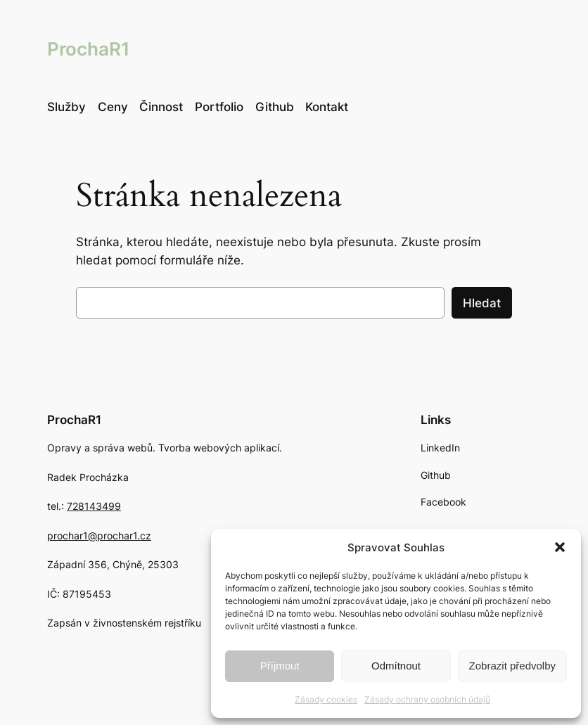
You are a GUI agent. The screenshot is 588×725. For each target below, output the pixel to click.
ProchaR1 (89, 49)
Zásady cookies (326, 699)
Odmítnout (396, 666)
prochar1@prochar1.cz (99, 535)
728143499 (94, 506)
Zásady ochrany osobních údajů (427, 699)
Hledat (482, 303)
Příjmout (280, 666)
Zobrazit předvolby (512, 666)
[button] (560, 547)
